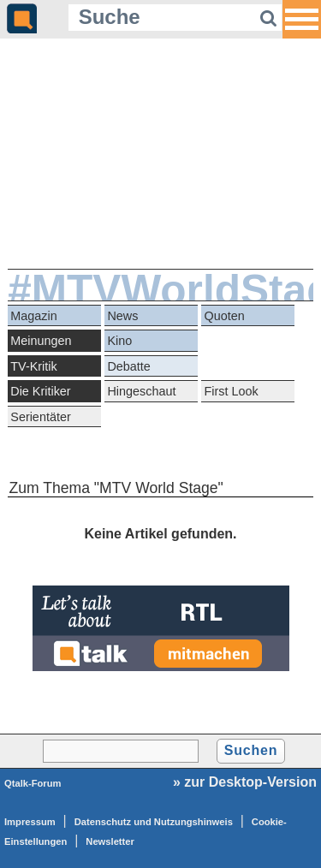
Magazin (33, 316)
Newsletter (110, 841)
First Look (232, 391)
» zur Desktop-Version (245, 782)
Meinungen (41, 341)
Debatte (128, 366)
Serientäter (40, 417)
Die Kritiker (40, 391)
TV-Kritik (33, 366)
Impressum (30, 822)
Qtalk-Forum (33, 783)
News (122, 316)
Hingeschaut (141, 391)
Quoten (225, 316)
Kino (119, 341)
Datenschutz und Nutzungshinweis (154, 822)
